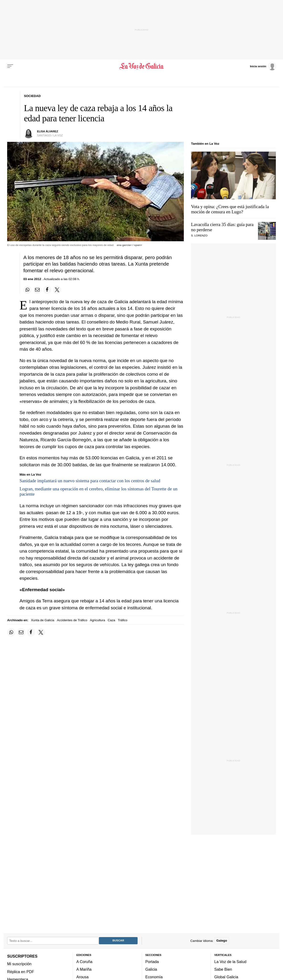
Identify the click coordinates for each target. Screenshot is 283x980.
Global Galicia (226, 977)
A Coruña (84, 961)
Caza (111, 620)
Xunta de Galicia (43, 620)
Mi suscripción (19, 964)
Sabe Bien (223, 969)
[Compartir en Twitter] (57, 290)
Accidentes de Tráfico (72, 620)
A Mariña (84, 969)
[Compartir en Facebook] (47, 290)
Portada (152, 961)
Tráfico (123, 620)
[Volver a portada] (141, 66)
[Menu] (10, 66)
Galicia (151, 969)
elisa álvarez (47, 131)
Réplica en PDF (21, 971)
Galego (222, 941)
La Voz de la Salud (230, 961)
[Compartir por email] (37, 290)
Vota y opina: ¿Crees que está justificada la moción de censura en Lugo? (230, 209)
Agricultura (98, 620)
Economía (154, 977)
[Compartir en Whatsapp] (27, 290)
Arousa (82, 977)
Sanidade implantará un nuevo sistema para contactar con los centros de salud (90, 481)
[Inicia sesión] (263, 66)
